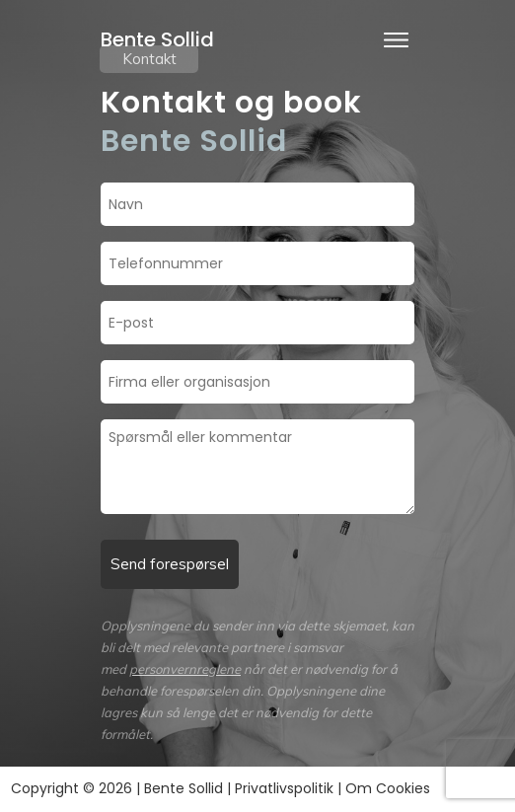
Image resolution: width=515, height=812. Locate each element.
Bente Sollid (157, 39)
